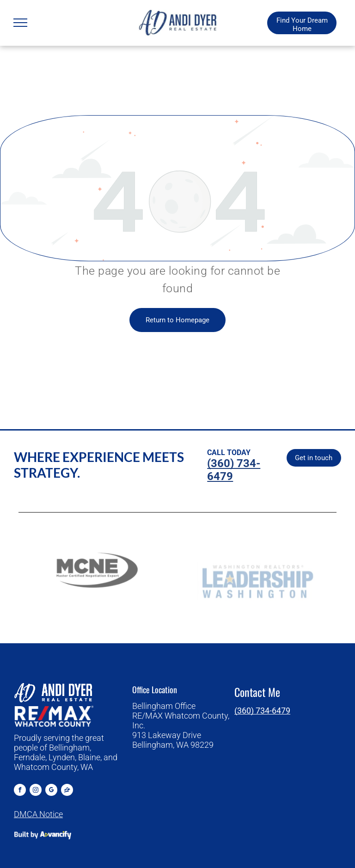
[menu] (20, 23)
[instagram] (36, 791)
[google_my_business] (51, 791)
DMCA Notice (38, 814)
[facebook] (20, 791)
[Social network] (67, 791)
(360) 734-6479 (262, 711)
